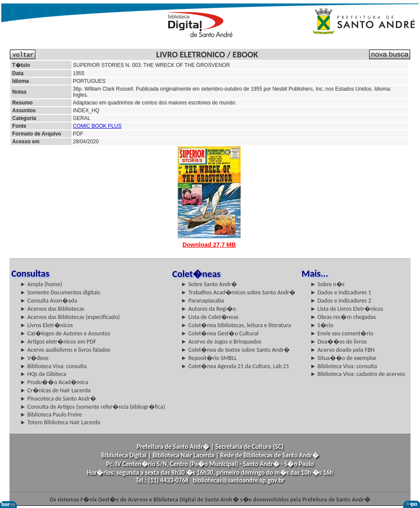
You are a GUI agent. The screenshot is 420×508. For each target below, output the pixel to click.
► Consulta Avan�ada (48, 301)
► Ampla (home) (41, 284)
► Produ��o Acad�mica (54, 382)
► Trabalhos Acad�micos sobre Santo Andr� (238, 292)
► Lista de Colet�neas (210, 317)
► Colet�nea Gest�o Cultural (220, 333)
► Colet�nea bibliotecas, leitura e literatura (236, 325)
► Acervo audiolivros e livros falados (65, 350)
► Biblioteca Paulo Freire (51, 415)
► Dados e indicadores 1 (341, 292)
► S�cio (322, 325)
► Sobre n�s (327, 284)
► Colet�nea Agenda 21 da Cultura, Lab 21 (235, 366)
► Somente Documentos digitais (60, 292)
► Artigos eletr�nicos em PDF (58, 342)
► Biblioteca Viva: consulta (53, 366)
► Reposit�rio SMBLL (209, 358)
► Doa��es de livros (338, 342)
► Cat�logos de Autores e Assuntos (65, 333)
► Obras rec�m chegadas (343, 317)
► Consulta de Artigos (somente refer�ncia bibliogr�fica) (92, 407)
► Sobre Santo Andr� (209, 284)
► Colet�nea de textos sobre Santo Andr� (236, 350)
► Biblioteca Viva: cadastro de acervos (357, 374)
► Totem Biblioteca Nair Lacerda (60, 422)
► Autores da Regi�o (208, 309)
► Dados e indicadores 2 (341, 301)
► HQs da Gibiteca (43, 374)
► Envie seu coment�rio (342, 333)
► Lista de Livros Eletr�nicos (346, 309)
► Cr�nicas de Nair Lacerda (55, 390)
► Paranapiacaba (203, 301)
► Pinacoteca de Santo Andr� (58, 399)
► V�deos (34, 358)
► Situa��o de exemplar (343, 358)
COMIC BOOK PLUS (97, 126)
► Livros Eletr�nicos (46, 325)
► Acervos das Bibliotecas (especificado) (70, 317)
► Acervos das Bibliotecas (52, 309)
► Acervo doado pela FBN (342, 350)
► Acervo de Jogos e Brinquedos (221, 342)
